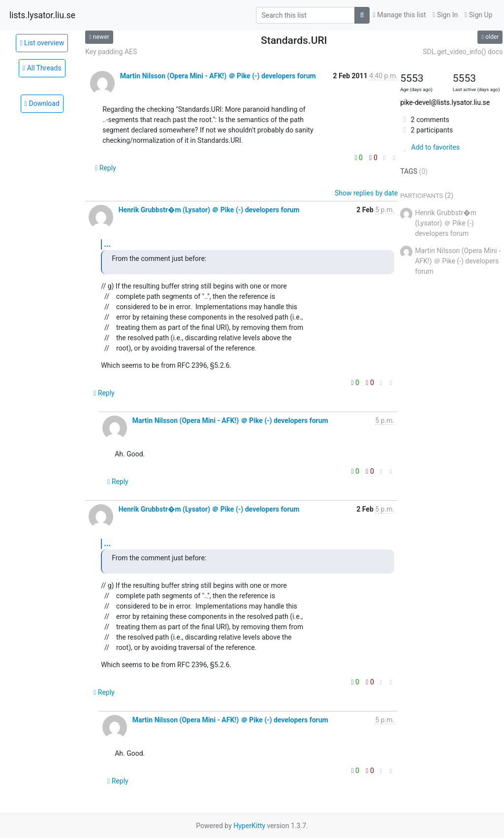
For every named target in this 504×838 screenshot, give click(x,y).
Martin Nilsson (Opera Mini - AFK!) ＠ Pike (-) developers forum (218, 76)
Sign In (445, 15)
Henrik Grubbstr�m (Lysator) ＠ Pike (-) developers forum (209, 210)
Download (42, 103)
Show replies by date (366, 193)
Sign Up (478, 15)
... (107, 244)
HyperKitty (249, 826)
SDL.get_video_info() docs (463, 52)
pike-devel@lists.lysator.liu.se (445, 102)
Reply (106, 168)
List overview (42, 43)
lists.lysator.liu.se (42, 15)
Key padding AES (111, 52)
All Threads (42, 68)
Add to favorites (430, 147)
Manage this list (400, 15)
